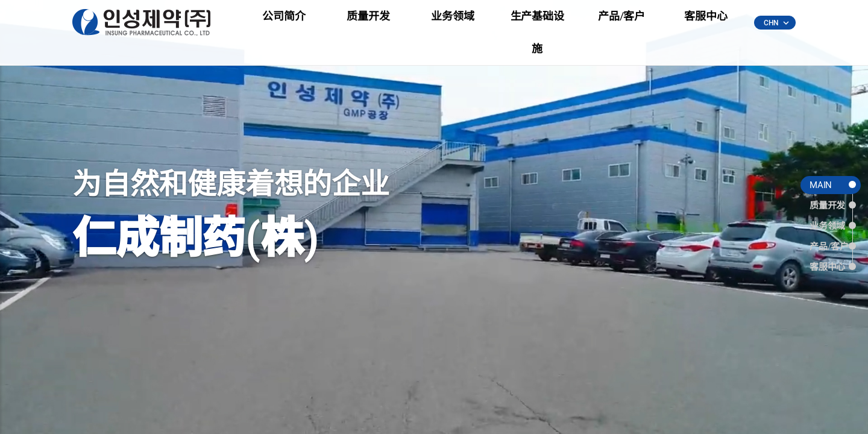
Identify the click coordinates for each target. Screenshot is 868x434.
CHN (776, 24)
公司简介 (284, 24)
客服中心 (706, 24)
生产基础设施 (537, 24)
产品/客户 (621, 24)
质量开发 (368, 24)
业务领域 (452, 24)
